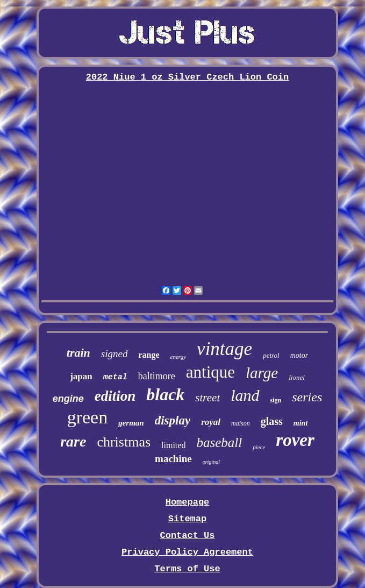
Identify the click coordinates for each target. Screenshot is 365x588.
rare (73, 441)
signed (114, 354)
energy (178, 357)
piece (259, 447)
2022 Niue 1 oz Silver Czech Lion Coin (187, 77)
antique (210, 372)
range (149, 355)
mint (300, 423)
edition (115, 396)
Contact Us (187, 536)
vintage (224, 349)
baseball (219, 442)
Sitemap (187, 519)
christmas (124, 442)
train (78, 353)
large (262, 373)
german (131, 423)
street (207, 398)
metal (115, 377)
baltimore (157, 376)
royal (211, 422)
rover (295, 440)
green (88, 417)
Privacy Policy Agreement (187, 552)
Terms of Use (187, 569)
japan (81, 376)
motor (299, 355)
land (245, 395)
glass (272, 421)
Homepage (188, 502)
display (173, 420)
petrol (271, 355)
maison (241, 423)
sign (276, 400)
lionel (297, 377)
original (211, 462)
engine (68, 399)
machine (173, 459)
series (307, 397)
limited (173, 445)
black (165, 394)
